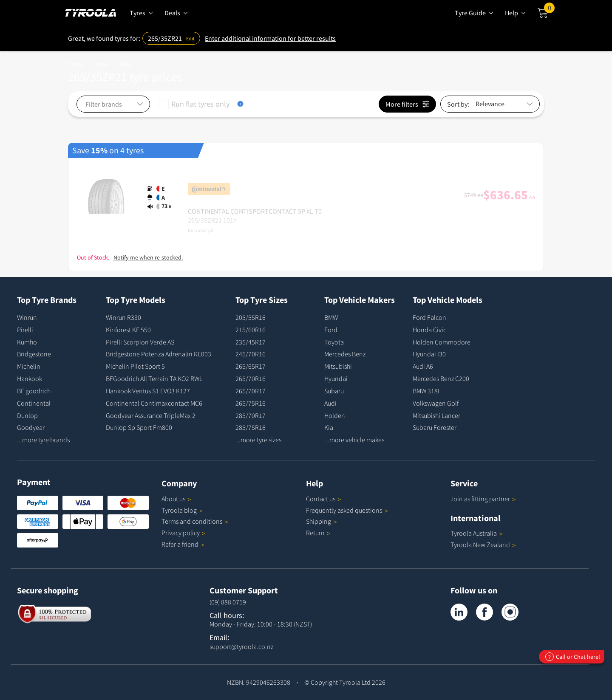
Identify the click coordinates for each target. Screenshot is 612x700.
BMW (331, 317)
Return (315, 533)
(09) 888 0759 (228, 602)
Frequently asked (347, 510)
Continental (34, 403)
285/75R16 (251, 427)
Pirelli (25, 330)
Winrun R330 (123, 317)
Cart (549, 10)
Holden (335, 415)
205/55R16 (251, 317)
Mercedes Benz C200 (441, 378)
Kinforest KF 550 (128, 330)
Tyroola (182, 510)
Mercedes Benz (345, 354)
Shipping (319, 521)
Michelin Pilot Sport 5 (135, 366)
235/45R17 (251, 342)
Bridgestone (34, 354)
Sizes (126, 64)
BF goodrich (34, 391)
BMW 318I (426, 391)
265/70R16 (251, 378)
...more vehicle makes (354, 440)
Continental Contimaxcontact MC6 (154, 403)
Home (76, 64)
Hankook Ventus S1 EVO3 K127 (148, 391)
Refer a (183, 544)
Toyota (334, 342)
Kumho (27, 342)
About (176, 499)
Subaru (334, 391)
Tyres (101, 64)
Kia (329, 427)
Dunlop (27, 415)
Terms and (195, 521)
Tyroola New (483, 545)
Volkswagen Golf (436, 403)
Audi (330, 403)
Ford (331, 330)
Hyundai (336, 378)
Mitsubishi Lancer (436, 415)
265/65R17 (251, 366)
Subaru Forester (435, 427)
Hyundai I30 (429, 354)
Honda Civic (429, 330)
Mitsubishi (338, 366)
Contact (324, 499)
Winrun (27, 317)
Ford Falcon (429, 317)
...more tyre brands (43, 440)
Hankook (30, 378)
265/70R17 (251, 391)
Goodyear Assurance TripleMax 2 (151, 415)
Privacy (184, 533)
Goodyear (31, 427)
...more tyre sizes (258, 440)
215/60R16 (251, 330)
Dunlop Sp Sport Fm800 (139, 427)
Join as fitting (483, 499)
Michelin (29, 366)
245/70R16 (251, 354)
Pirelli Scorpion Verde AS (140, 342)
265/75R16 (251, 403)
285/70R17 (251, 415)
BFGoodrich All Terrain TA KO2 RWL (154, 378)
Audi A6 (423, 366)
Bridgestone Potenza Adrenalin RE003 (159, 354)
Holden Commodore (442, 342)
